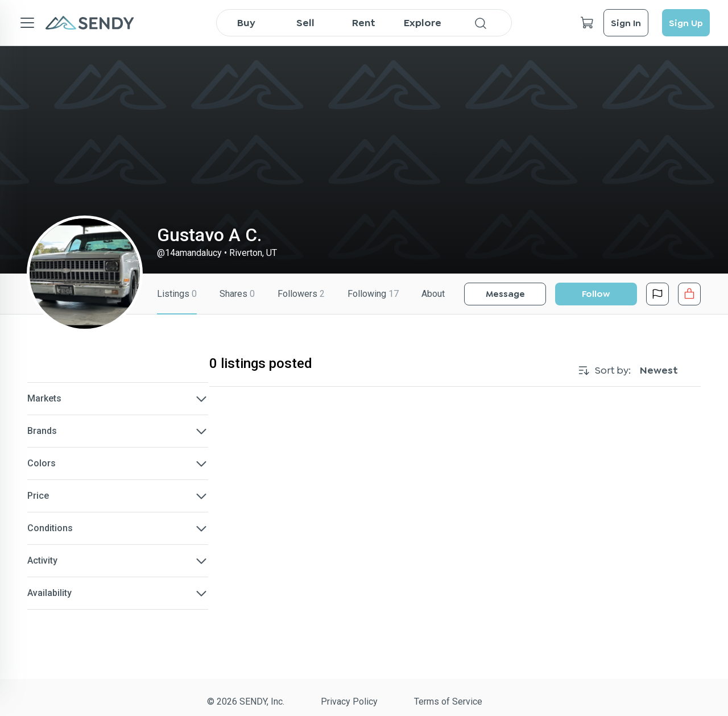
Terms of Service (448, 701)
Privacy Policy (349, 701)
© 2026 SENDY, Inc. (246, 701)
